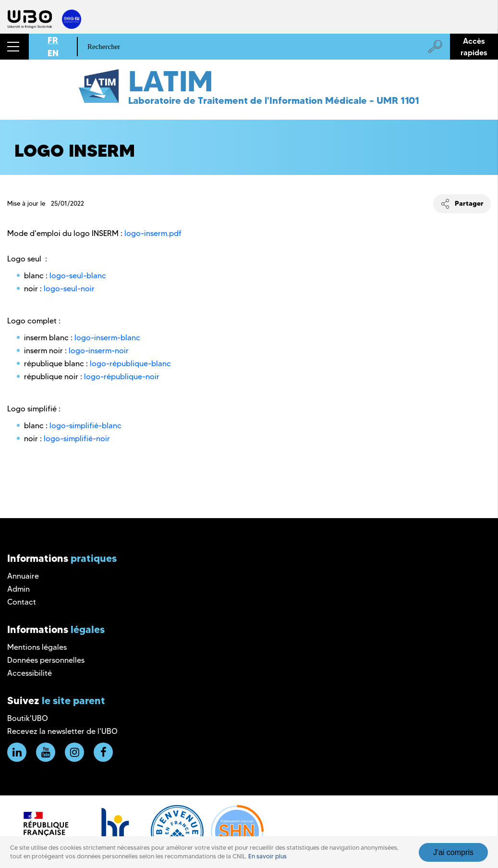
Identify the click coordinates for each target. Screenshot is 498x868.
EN (53, 53)
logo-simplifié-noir (77, 439)
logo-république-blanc (130, 364)
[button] (14, 47)
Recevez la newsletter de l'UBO (62, 731)
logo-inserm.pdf (153, 233)
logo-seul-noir (69, 289)
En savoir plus (267, 856)
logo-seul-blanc (78, 276)
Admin (18, 589)
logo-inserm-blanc (107, 338)
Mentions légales (37, 647)
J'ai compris (453, 852)
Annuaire (23, 576)
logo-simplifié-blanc (85, 426)
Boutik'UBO (28, 718)
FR (53, 40)
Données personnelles (46, 660)
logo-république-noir (122, 377)
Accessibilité (30, 673)
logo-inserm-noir (99, 351)
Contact (22, 602)
